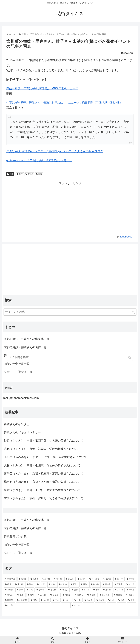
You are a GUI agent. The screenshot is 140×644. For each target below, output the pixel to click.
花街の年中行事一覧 (17, 545)
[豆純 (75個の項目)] (30, 590)
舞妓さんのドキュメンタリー (22, 432)
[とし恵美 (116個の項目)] (95, 579)
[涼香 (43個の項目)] (132, 600)
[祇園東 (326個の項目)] (35, 579)
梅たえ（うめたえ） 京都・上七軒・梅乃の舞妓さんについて (44, 482)
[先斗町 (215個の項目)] (58, 579)
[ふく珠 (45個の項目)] (101, 600)
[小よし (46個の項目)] (67, 600)
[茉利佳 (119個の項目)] (82, 579)
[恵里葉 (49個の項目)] (118, 595)
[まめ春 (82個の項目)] (9, 590)
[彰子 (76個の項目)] (20, 590)
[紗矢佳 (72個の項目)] (41, 590)
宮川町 (31, 174)
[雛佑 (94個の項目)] (84, 584)
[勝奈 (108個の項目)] (30, 584)
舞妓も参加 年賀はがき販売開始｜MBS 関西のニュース (42, 88)
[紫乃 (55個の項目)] (31, 595)
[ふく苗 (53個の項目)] (55, 595)
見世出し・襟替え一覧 (18, 372)
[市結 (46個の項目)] (56, 600)
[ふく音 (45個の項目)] (89, 600)
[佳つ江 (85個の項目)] (131, 584)
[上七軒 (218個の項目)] (46, 579)
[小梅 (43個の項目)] (122, 600)
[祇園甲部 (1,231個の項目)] (10, 579)
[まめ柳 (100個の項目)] (41, 584)
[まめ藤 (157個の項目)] (70, 579)
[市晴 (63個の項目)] (97, 590)
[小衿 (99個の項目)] (52, 584)
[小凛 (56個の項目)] (21, 595)
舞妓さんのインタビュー (20, 424)
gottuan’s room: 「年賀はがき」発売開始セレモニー (39, 160)
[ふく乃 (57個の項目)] (119, 590)
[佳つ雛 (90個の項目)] (95, 584)
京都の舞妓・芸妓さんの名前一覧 (25, 347)
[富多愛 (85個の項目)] (119, 584)
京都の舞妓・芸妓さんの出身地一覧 (27, 339)
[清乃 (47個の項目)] (34, 600)
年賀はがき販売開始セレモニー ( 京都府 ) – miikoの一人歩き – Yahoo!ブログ (55, 151)
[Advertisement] (70, 208)
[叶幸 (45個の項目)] (78, 600)
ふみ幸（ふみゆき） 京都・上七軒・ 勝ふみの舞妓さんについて (45, 457)
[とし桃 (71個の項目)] (52, 590)
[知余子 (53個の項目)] (67, 595)
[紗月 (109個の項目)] (8, 584)
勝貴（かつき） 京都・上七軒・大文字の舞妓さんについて (42, 490)
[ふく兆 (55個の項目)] (43, 595)
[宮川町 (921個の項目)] (23, 579)
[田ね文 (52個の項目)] (92, 595)
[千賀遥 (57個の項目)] (131, 590)
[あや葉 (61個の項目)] (107, 590)
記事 (11, 174)
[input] (70, 312)
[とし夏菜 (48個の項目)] (22, 600)
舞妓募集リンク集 (15, 536)
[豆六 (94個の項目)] (74, 584)
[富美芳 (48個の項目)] (9, 600)
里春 (40, 174)
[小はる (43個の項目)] (103, 606)
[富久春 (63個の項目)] (86, 590)
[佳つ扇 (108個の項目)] (19, 584)
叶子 (21, 174)
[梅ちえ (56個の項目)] (9, 595)
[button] (134, 312)
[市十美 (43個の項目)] (37, 606)
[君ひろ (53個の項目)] (80, 595)
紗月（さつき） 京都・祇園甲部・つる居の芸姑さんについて (44, 441)
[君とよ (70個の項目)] (64, 590)
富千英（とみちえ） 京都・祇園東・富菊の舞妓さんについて (44, 474)
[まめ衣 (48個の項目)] (131, 595)
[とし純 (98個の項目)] (63, 584)
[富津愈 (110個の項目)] (131, 579)
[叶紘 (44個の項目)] (112, 600)
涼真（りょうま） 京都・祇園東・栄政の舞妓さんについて (42, 449)
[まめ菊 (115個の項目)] (107, 579)
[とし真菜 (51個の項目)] (105, 595)
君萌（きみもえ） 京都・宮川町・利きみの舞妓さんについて (44, 498)
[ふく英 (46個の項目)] (45, 600)
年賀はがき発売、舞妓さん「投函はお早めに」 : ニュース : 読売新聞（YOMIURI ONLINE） (64, 103)
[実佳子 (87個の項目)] (107, 584)
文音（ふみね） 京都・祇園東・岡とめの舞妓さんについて (42, 465)
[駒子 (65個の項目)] (75, 590)
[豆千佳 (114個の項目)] (119, 579)
